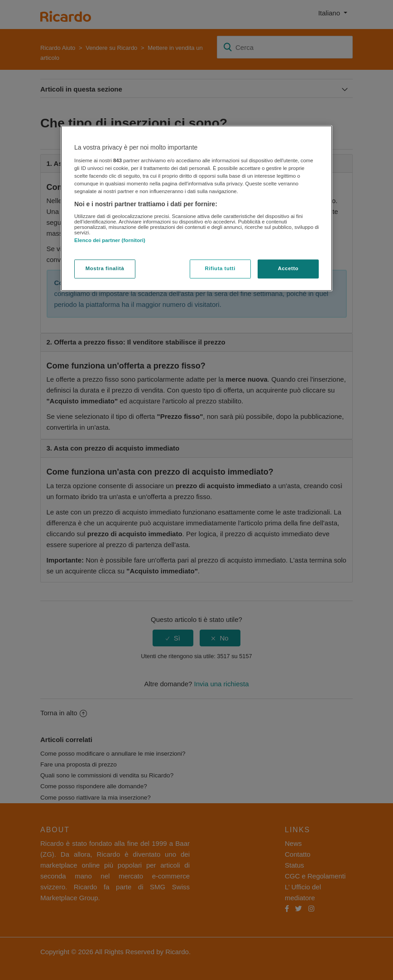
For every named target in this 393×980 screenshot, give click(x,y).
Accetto (288, 269)
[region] (196, 209)
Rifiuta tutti (220, 269)
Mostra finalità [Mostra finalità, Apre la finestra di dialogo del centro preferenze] (105, 269)
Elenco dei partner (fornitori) (110, 240)
